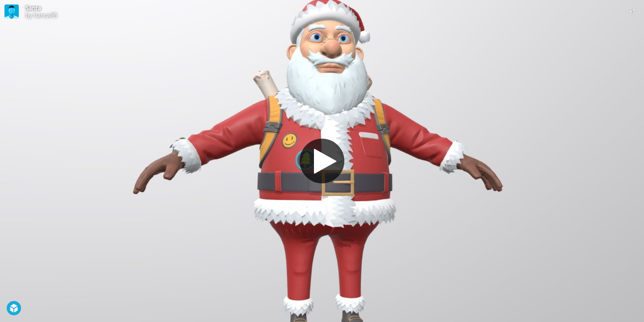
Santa (33, 8)
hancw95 (45, 15)
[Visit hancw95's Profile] (12, 12)
